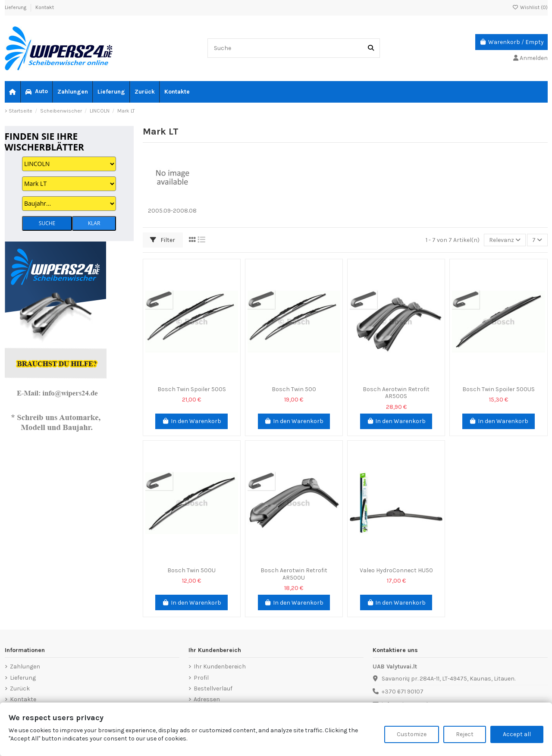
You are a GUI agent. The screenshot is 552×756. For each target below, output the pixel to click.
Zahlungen (25, 667)
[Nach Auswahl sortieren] (505, 240)
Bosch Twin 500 (294, 389)
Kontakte (23, 699)
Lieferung (16, 7)
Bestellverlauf (213, 689)
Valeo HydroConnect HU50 (396, 570)
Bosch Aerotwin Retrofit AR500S (396, 393)
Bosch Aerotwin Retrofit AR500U (294, 574)
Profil (201, 678)
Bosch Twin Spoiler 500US (499, 389)
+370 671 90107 (403, 692)
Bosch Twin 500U (191, 570)
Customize (412, 734)
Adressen (207, 699)
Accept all (517, 734)
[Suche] (371, 48)
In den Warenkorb (191, 421)
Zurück (20, 689)
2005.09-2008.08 (172, 211)
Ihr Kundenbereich (220, 667)
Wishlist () (530, 7)
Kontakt (45, 7)
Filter (163, 240)
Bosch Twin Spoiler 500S (192, 389)
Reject (465, 734)
